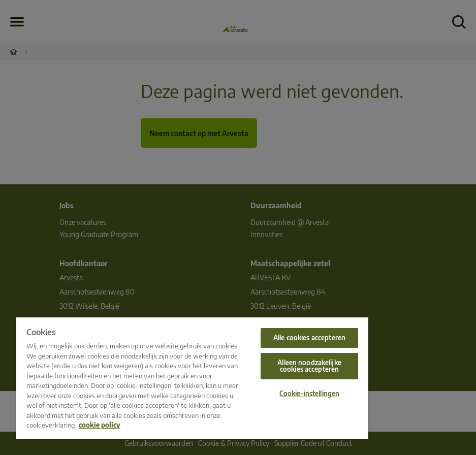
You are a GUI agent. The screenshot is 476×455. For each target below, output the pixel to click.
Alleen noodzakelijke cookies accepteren (309, 366)
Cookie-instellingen (309, 394)
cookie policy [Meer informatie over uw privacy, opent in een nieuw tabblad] (100, 425)
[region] (192, 378)
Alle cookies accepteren (309, 338)
